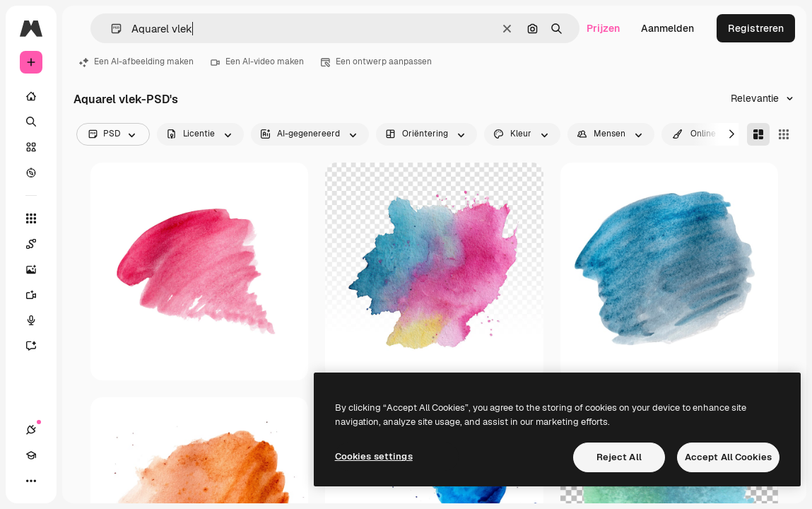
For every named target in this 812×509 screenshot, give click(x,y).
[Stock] (31, 147)
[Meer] (31, 481)
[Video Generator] (38, 295)
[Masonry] (758, 134)
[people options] (611, 134)
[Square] (784, 134)
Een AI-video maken (257, 62)
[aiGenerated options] (310, 134)
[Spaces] (38, 244)
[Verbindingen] (31, 430)
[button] (111, 29)
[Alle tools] (31, 218)
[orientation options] (426, 134)
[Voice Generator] (38, 320)
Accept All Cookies (728, 457)
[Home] (31, 96)
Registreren (756, 28)
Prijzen (603, 28)
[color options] (522, 134)
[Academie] (31, 455)
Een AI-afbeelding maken (136, 62)
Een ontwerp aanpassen (376, 62)
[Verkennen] (31, 172)
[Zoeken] (31, 122)
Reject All (619, 457)
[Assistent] (38, 346)
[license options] (200, 134)
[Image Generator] (38, 269)
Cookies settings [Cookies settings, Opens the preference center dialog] (374, 456)
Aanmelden (667, 28)
